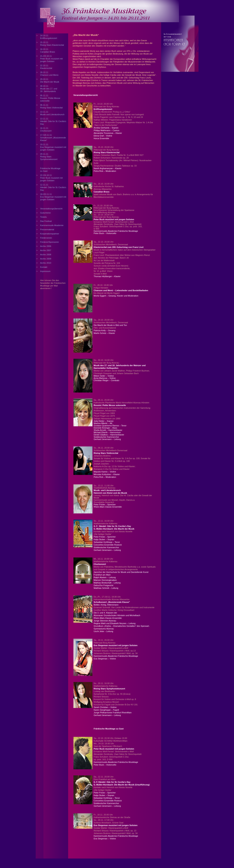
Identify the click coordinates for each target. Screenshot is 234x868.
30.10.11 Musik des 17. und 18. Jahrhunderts (49, 89)
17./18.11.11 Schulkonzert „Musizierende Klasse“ (53, 138)
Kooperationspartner (50, 234)
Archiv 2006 (46, 246)
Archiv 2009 (46, 259)
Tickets (43, 217)
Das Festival (46, 221)
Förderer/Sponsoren (50, 242)
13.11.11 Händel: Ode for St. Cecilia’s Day (53, 121)
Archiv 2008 (46, 255)
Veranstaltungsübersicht (51, 209)
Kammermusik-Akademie (52, 225)
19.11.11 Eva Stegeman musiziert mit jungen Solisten (53, 147)
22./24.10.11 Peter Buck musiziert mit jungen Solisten (52, 178)
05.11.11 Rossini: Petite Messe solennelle (50, 98)
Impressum (45, 271)
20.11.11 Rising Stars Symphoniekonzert (49, 157)
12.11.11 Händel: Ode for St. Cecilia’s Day (53, 187)
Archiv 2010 (46, 263)
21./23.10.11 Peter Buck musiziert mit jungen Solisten (52, 59)
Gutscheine (46, 213)
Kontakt (44, 267)
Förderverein (46, 238)
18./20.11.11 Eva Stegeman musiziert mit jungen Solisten (53, 197)
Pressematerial (47, 229)
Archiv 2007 (46, 250)
